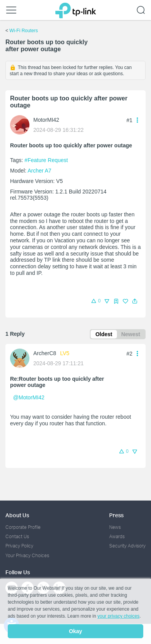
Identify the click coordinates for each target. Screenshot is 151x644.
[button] (135, 301)
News (115, 527)
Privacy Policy (19, 546)
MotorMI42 (46, 120)
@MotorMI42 (29, 397)
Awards (117, 536)
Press (116, 515)
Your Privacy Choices (27, 555)
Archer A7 (39, 171)
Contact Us (17, 536)
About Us (17, 515)
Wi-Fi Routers (23, 31)
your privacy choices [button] (118, 616)
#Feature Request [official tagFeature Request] (46, 160)
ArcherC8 (45, 353)
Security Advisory (127, 546)
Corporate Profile (23, 527)
